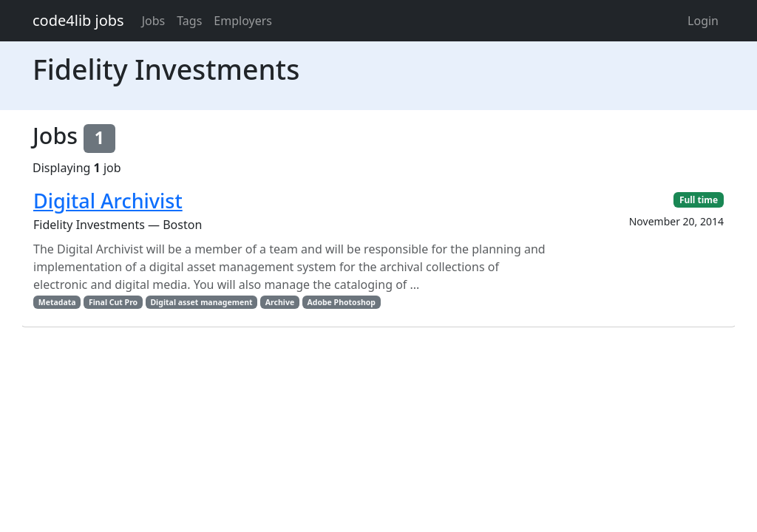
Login (703, 21)
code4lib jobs (78, 20)
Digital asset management (201, 302)
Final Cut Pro (113, 302)
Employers (243, 21)
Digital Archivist (108, 201)
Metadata (57, 302)
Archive (280, 302)
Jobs (154, 21)
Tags (189, 21)
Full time (699, 200)
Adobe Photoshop (342, 302)
